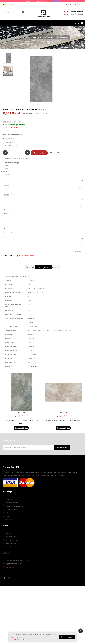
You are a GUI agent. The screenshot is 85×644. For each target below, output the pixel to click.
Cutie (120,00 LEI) (9, 142)
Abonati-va (62, 447)
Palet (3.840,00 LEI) (10, 146)
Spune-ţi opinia (28, 255)
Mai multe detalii (20, 639)
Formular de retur (11, 540)
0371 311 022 (10, 567)
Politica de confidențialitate (14, 506)
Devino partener (11, 543)
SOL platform (10, 520)
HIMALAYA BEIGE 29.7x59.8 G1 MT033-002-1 (22, 422)
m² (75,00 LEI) (8, 139)
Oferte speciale (10, 537)
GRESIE (22, 37)
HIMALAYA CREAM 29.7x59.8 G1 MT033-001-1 (63, 422)
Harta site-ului (10, 547)
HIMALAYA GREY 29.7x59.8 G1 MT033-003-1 (50, 37)
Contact (8, 533)
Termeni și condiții (11, 509)
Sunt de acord (67, 637)
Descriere (30, 267)
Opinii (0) (56, 267)
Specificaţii (43, 267)
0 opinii (17, 255)
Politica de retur (11, 513)
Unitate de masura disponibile (12, 134)
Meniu (77, 23)
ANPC (7, 516)
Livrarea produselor (12, 503)
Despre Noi (9, 499)
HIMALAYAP (14, 128)
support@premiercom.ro (14, 564)
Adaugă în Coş (39, 153)
